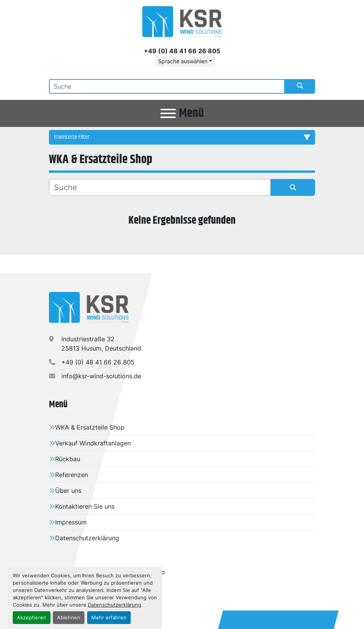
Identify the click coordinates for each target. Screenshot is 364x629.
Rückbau (68, 459)
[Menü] (168, 113)
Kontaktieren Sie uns (85, 506)
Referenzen (72, 475)
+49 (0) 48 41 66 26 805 (182, 51)
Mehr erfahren (109, 618)
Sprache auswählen (183, 61)
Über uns (68, 491)
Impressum (71, 522)
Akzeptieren (32, 618)
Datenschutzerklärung (115, 605)
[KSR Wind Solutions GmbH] (89, 307)
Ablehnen (69, 618)
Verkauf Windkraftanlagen (93, 443)
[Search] (167, 86)
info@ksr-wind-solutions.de (101, 376)
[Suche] (160, 187)
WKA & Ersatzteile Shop (90, 427)
